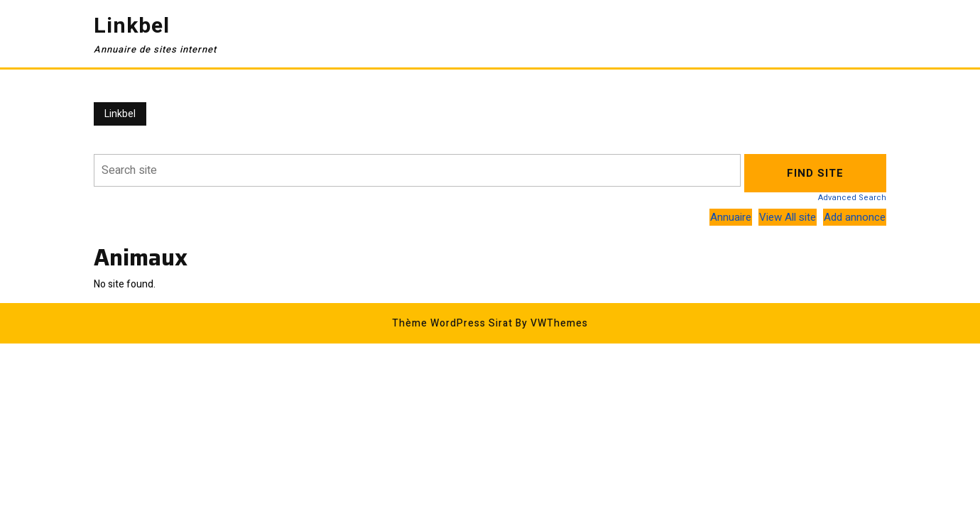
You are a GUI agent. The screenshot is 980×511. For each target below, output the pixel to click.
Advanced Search (852, 198)
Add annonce (855, 217)
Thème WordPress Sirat (452, 323)
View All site (788, 217)
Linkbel (132, 26)
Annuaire (731, 217)
